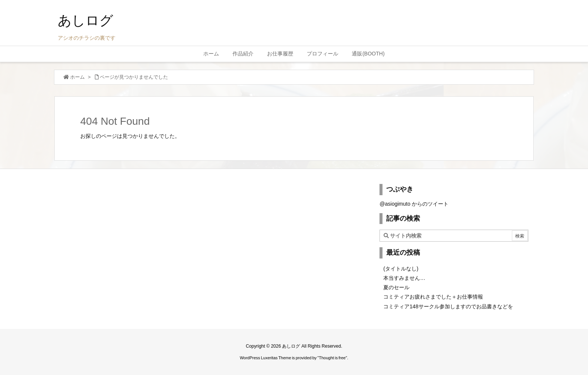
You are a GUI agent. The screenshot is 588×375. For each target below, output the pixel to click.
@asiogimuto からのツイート (414, 204)
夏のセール (396, 287)
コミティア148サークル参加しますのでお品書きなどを (448, 306)
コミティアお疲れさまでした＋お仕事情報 (433, 297)
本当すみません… (404, 278)
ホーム (77, 77)
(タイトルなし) (401, 269)
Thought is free (332, 358)
